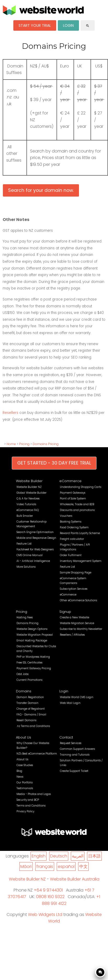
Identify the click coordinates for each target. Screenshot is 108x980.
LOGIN (68, 25)
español (66, 866)
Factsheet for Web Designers (35, 549)
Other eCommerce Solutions (78, 600)
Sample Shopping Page (76, 573)
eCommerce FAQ (28, 510)
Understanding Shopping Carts (81, 487)
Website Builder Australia (75, 879)
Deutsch (59, 856)
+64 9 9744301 (48, 890)
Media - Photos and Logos (34, 794)
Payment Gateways (73, 493)
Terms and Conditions (31, 806)
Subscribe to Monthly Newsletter (81, 629)
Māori (26, 866)
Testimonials (25, 788)
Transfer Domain (27, 703)
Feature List (24, 544)
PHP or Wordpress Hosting (33, 657)
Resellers (11, 413)
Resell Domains (26, 720)
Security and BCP (28, 800)
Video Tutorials (26, 504)
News (20, 777)
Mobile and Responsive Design (36, 538)
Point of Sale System (73, 499)
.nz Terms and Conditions (33, 726)
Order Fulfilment (71, 555)
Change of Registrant (31, 709)
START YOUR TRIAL (35, 25)
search (88, 26)
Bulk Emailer (25, 516)
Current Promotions (29, 680)
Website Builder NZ (29, 487)
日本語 (94, 856)
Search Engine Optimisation (35, 532)
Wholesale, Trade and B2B (77, 504)
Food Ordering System (74, 527)
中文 (83, 866)
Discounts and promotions (77, 510)
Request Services (71, 743)
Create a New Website (75, 617)
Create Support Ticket (74, 771)
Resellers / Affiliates (72, 635)
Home (11, 444)
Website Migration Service (77, 623)
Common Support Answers (77, 749)
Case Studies (25, 765)
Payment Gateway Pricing (34, 668)
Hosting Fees (25, 617)
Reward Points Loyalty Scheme (80, 533)
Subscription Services (74, 589)
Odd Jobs (22, 674)
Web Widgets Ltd (45, 915)
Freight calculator (72, 539)
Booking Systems (71, 522)
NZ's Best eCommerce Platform (37, 754)
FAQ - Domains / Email (31, 715)
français (45, 866)
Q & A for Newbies (28, 499)
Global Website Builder (32, 493)
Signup (65, 612)
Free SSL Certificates (29, 663)
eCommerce (70, 481)
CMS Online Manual (30, 555)
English (39, 856)
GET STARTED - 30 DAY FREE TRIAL (54, 463)
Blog (19, 771)
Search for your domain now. (41, 190)
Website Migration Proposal (35, 635)
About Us (24, 737)
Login (64, 691)
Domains (24, 691)
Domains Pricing (46, 444)
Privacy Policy (25, 811)
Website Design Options (32, 629)
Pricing (24, 444)
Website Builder (29, 481)
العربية (78, 856)
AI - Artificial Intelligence (33, 561)
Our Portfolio (25, 783)
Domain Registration (30, 697)
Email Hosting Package (32, 641)
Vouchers (66, 516)
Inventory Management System (81, 561)
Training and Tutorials (75, 755)
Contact (66, 737)
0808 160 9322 (50, 897)
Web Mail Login (70, 703)
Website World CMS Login (77, 697)
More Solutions (26, 567)
